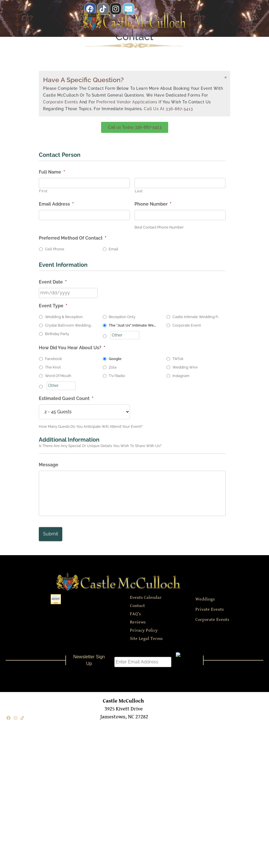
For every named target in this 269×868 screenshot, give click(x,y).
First (43, 295)
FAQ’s (135, 612)
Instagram (181, 480)
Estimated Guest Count (66, 503)
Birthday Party (57, 438)
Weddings (205, 597)
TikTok (178, 463)
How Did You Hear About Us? (72, 452)
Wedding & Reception (64, 421)
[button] (134, 32)
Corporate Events (61, 62)
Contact (137, 604)
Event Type (53, 410)
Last (139, 295)
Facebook (54, 463)
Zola (113, 472)
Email (114, 353)
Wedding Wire (185, 472)
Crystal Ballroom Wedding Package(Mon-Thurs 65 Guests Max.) (69, 429)
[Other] (125, 439)
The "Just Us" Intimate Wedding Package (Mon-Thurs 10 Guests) (133, 429)
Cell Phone (55, 353)
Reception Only (122, 421)
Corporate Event (187, 429)
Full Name (52, 276)
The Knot (53, 472)
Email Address (56, 308)
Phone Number (153, 308)
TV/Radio (117, 480)
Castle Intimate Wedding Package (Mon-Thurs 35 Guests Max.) (196, 421)
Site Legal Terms (146, 637)
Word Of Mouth (58, 480)
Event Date (53, 386)
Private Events (210, 607)
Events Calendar (146, 596)
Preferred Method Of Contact (73, 342)
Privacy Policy (144, 628)
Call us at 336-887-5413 (168, 69)
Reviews (138, 620)
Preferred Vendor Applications (127, 62)
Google (115, 463)
